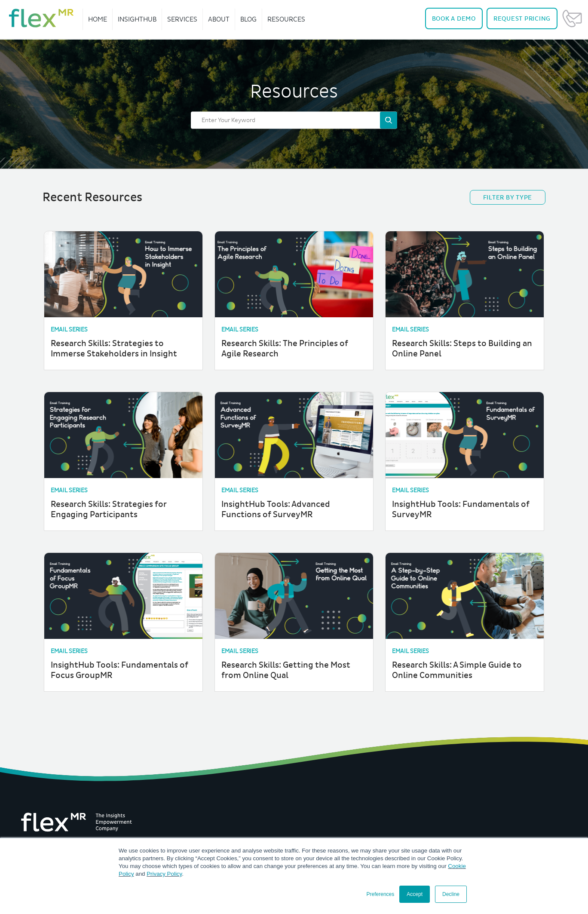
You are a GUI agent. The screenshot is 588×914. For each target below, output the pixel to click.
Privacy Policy (164, 874)
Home (98, 19)
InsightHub (137, 19)
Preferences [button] (381, 894)
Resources (286, 19)
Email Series (69, 330)
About (219, 19)
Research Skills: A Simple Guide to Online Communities (457, 670)
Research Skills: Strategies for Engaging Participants (109, 509)
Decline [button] (451, 894)
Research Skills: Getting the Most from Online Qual (286, 670)
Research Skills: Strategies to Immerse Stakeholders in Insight (114, 349)
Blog (248, 19)
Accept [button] (415, 894)
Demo (454, 19)
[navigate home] (41, 18)
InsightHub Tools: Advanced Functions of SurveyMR (276, 509)
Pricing (522, 19)
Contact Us (572, 18)
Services (182, 19)
